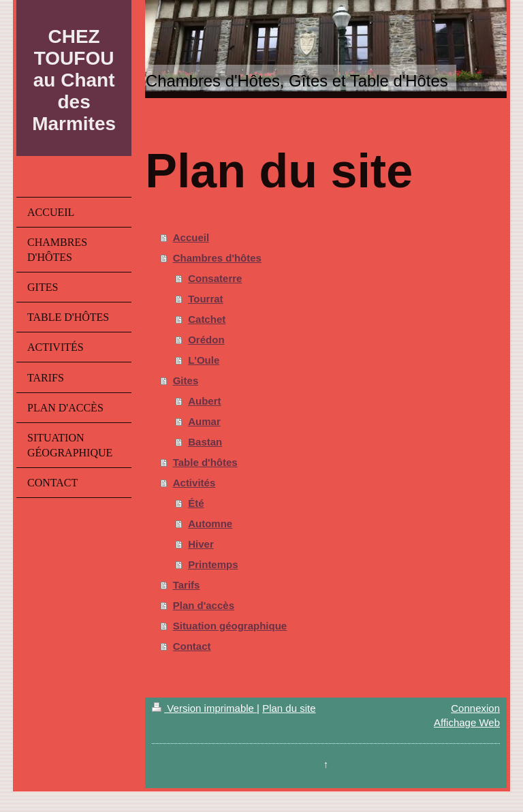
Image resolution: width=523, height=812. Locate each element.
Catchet (207, 319)
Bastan (205, 442)
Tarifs (187, 585)
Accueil (191, 237)
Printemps (213, 564)
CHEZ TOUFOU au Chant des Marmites (74, 80)
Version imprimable (204, 708)
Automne (210, 524)
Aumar (204, 421)
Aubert (204, 401)
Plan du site (289, 708)
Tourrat (205, 299)
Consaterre (215, 278)
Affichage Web (467, 722)
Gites (186, 380)
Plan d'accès (204, 605)
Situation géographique (230, 626)
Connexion (475, 708)
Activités (194, 483)
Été (196, 503)
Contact (192, 646)
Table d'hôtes (205, 462)
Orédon (206, 340)
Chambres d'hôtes (217, 258)
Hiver (201, 544)
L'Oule (204, 360)
